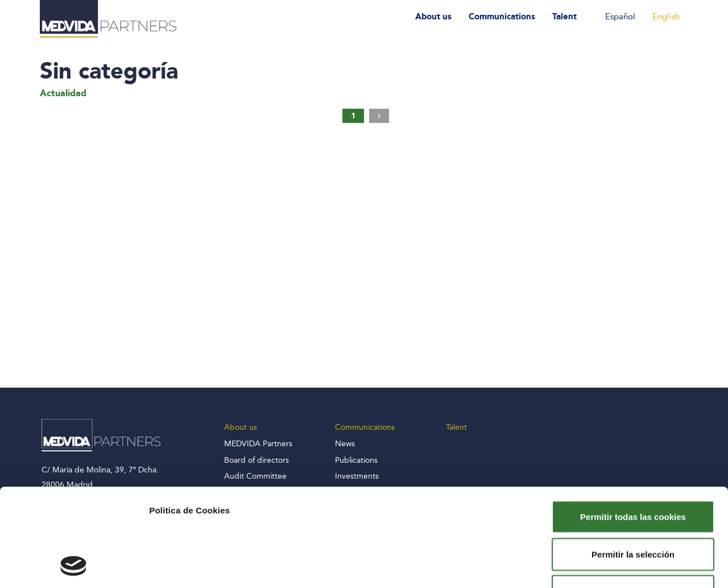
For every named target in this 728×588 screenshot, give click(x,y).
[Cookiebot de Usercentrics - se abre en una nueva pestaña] (74, 566)
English (666, 17)
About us (433, 17)
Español (620, 17)
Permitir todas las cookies (633, 425)
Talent (564, 17)
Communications (502, 17)
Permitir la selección (633, 462)
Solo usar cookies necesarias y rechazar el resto (633, 506)
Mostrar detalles (616, 566)
